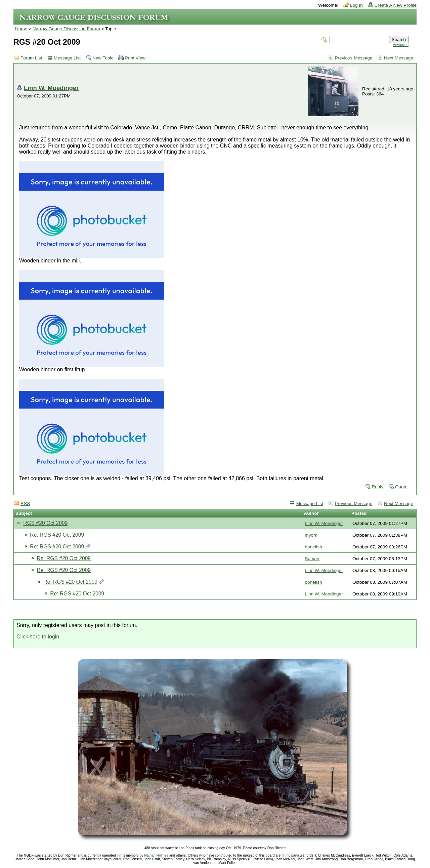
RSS (25, 504)
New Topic (103, 58)
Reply (377, 487)
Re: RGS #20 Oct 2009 (57, 535)
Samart (312, 559)
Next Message (399, 58)
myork (311, 535)
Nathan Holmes (156, 855)
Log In (356, 5)
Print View (135, 58)
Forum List (31, 58)
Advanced (401, 45)
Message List (67, 58)
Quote (401, 487)
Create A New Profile (396, 5)
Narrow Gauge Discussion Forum (66, 29)
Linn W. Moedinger (51, 88)
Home (21, 29)
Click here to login (38, 637)
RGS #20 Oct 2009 (45, 523)
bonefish (313, 547)
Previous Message (354, 58)
